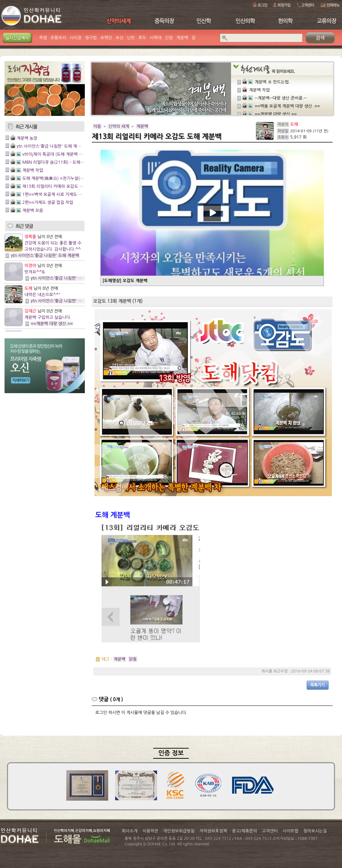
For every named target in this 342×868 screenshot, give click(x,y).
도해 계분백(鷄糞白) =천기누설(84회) (56, 178)
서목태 (156, 38)
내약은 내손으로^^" (42, 295)
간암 (169, 38)
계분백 (182, 38)
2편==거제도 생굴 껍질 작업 (48, 203)
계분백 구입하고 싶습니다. (48, 317)
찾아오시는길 (315, 831)
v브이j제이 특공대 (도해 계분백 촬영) (55, 154)
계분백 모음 (33, 211)
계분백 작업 (33, 170)
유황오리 (58, 38)
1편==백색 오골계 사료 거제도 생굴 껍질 (59, 194)
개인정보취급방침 (179, 831)
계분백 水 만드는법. (272, 82)
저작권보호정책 (213, 831)
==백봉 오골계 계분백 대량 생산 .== (287, 106)
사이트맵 (291, 831)
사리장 (76, 38)
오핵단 (106, 38)
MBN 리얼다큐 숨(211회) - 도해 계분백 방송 (62, 162)
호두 (142, 38)
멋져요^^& (35, 272)
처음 (97, 126)
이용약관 (150, 831)
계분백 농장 (27, 138)
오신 (120, 38)
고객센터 (270, 831)
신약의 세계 (119, 126)
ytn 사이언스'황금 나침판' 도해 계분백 (51, 146)
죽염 (43, 38)
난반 (131, 38)
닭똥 (133, 659)
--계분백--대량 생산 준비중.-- (281, 98)
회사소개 (130, 831)
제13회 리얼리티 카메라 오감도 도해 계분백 (61, 186)
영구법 (91, 38)
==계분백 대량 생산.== (52, 324)
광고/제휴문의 (244, 831)
